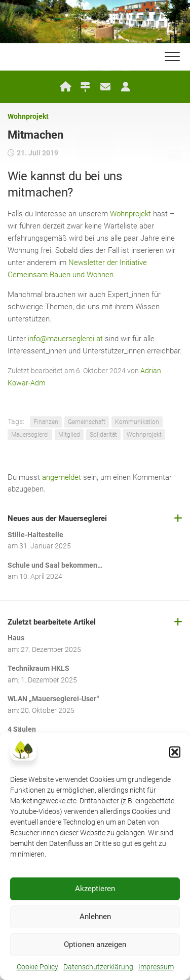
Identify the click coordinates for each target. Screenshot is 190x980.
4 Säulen (22, 729)
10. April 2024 (41, 576)
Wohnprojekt (28, 116)
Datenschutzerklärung (98, 967)
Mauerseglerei (30, 435)
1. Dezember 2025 (49, 680)
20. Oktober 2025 (48, 710)
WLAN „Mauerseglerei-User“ (53, 699)
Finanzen (46, 422)
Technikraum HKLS (39, 668)
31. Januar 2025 (45, 546)
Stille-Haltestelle (35, 535)
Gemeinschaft (87, 422)
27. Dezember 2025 (51, 649)
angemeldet (62, 477)
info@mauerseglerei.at (65, 339)
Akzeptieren (95, 889)
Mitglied (69, 435)
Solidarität (103, 435)
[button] (175, 752)
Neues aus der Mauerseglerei (57, 518)
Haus (16, 638)
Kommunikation (137, 422)
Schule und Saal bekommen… (55, 565)
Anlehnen (95, 917)
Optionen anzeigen (95, 944)
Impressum (156, 967)
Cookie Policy (37, 967)
